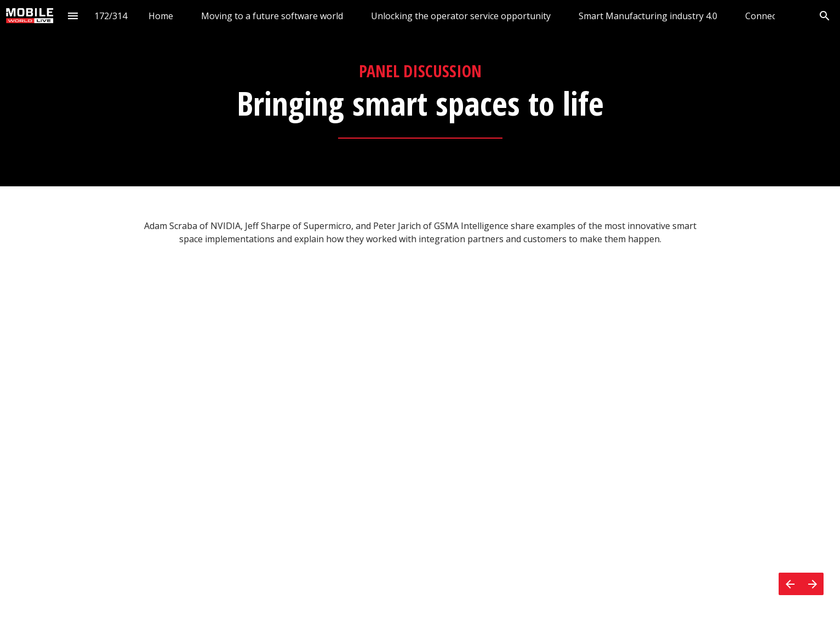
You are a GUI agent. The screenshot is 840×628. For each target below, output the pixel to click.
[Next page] (812, 584)
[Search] (824, 16)
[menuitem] (161, 16)
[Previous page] (790, 584)
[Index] (73, 16)
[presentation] (420, 93)
